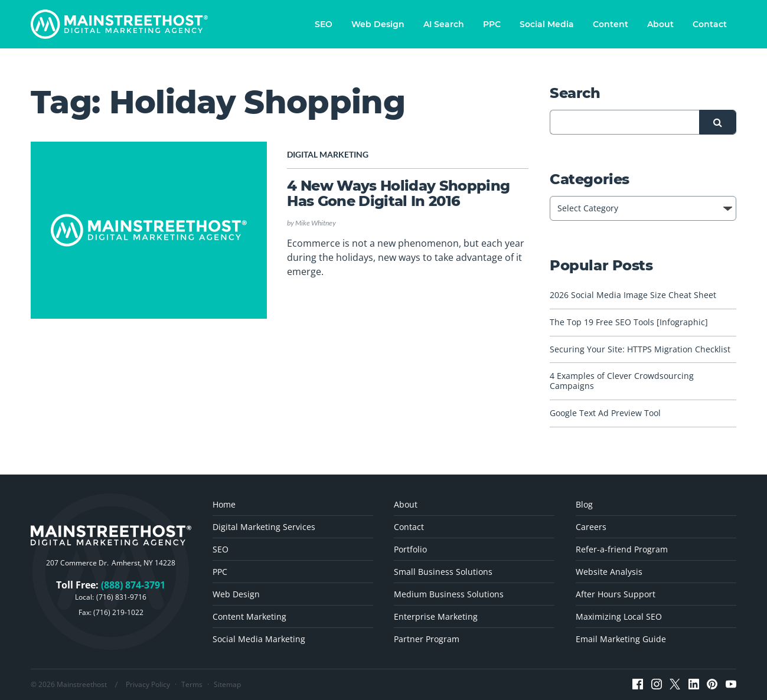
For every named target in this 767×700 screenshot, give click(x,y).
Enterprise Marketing (436, 616)
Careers (591, 527)
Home (224, 504)
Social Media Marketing (259, 639)
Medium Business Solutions (449, 594)
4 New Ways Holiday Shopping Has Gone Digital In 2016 (398, 193)
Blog (584, 504)
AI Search (444, 24)
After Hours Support (616, 594)
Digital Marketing (328, 154)
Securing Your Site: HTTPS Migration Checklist (640, 350)
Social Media (547, 24)
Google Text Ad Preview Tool (605, 413)
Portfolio (410, 549)
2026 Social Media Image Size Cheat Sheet (633, 295)
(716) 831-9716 (121, 597)
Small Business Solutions (443, 572)
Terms (192, 684)
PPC (492, 24)
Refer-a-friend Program (622, 549)
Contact (710, 24)
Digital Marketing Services (264, 527)
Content (611, 24)
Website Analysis (609, 572)
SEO (324, 24)
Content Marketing (249, 616)
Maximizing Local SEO (619, 616)
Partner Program (427, 639)
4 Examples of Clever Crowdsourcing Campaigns (622, 381)
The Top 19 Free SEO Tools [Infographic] (629, 323)
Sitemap (227, 684)
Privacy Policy (148, 684)
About (660, 24)
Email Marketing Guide (621, 639)
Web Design (378, 24)
